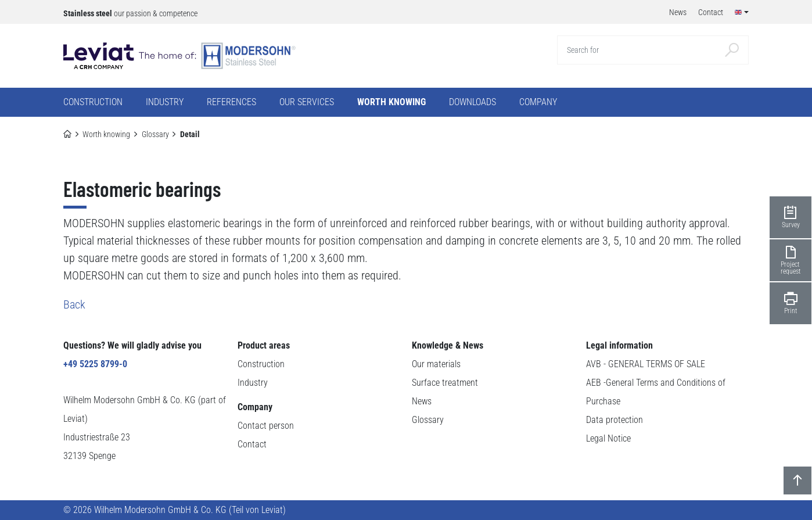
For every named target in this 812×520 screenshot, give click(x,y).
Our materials (436, 364)
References (231, 102)
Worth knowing (106, 134)
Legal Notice (608, 438)
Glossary (155, 134)
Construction (261, 364)
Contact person (266, 426)
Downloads (473, 102)
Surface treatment (445, 383)
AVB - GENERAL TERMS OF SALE (646, 364)
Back (74, 304)
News (422, 401)
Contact (252, 444)
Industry (253, 383)
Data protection (615, 420)
